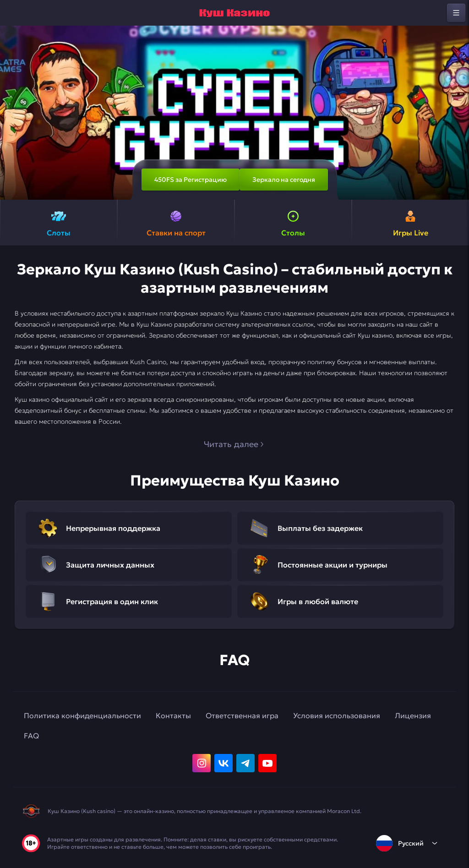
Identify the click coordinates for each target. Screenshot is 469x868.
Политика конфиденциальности (82, 715)
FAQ (31, 736)
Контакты (173, 715)
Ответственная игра (242, 715)
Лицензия (413, 715)
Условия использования (337, 715)
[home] (234, 13)
